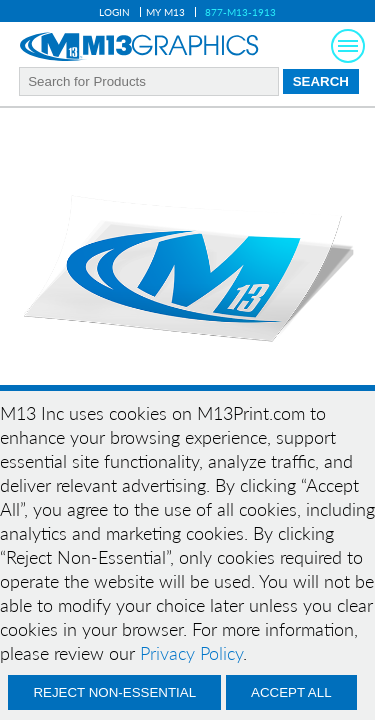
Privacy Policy (191, 653)
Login (114, 12)
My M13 (165, 12)
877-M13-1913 (240, 12)
